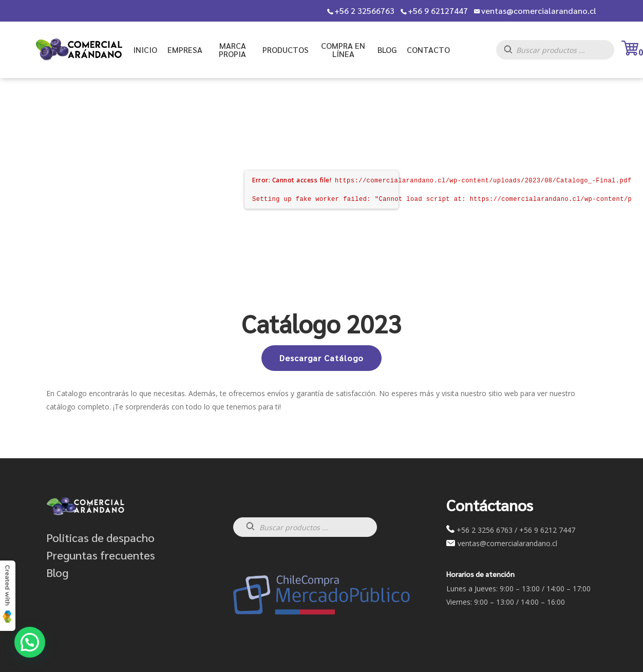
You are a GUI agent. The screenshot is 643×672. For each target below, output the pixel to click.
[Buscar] (513, 53)
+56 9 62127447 (438, 11)
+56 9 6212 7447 (547, 530)
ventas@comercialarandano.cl (539, 11)
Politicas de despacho (100, 537)
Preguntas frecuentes (101, 555)
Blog (57, 572)
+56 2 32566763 (364, 11)
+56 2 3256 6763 (485, 530)
